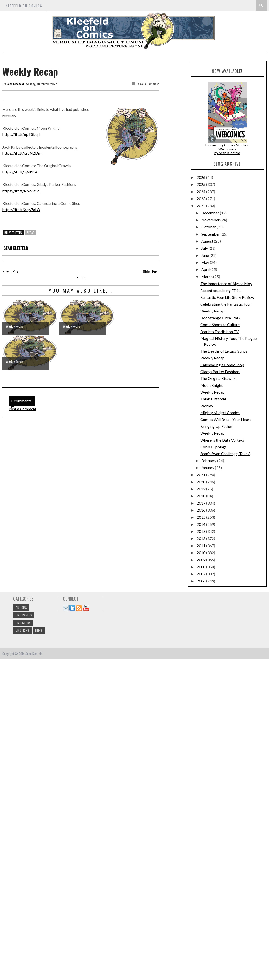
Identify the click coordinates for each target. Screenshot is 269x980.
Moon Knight (211, 385)
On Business (24, 615)
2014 (201, 524)
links (39, 630)
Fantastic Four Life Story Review (227, 297)
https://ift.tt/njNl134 (20, 172)
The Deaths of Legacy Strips (224, 351)
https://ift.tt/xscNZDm (22, 153)
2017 (201, 503)
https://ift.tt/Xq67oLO (21, 210)
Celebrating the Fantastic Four (226, 304)
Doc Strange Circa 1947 (220, 318)
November (211, 220)
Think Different (213, 399)
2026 (201, 177)
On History (23, 623)
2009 (201, 560)
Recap (31, 232)
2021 (201, 475)
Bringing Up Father (216, 426)
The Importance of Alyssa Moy (226, 284)
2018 (201, 496)
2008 (201, 567)
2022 (201, 206)
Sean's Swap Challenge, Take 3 (225, 454)
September (211, 234)
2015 (201, 517)
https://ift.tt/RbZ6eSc (21, 191)
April (206, 269)
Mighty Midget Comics (220, 413)
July (205, 248)
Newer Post (11, 272)
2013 (201, 531)
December (211, 213)
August (208, 241)
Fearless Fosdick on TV (220, 331)
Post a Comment (22, 409)
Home (81, 278)
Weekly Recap (212, 311)
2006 (201, 581)
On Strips (22, 630)
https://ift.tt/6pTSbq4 (21, 134)
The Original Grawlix (218, 378)
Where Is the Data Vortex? (222, 440)
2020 (201, 482)
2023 (201, 199)
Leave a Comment (148, 84)
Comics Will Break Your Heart (226, 419)
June (205, 255)
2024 (201, 191)
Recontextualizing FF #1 (221, 290)
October (209, 227)
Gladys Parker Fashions (220, 372)
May (206, 262)
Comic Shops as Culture (220, 325)
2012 (201, 538)
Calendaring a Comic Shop (222, 365)
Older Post (151, 272)
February (209, 460)
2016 (201, 510)
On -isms (21, 608)
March (207, 276)
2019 (201, 489)
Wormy (207, 406)
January (208, 468)
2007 (201, 574)
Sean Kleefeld (15, 84)
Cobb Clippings (213, 447)
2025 (201, 184)
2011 (201, 545)
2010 (201, 553)
